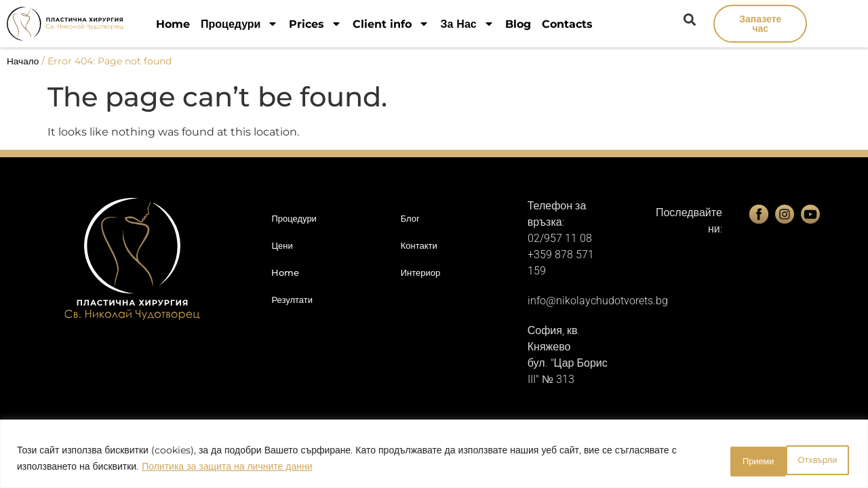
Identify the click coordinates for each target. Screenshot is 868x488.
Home (173, 24)
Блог (410, 218)
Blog (518, 24)
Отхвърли (731, 460)
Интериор (421, 272)
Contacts (567, 24)
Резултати (292, 300)
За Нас (467, 24)
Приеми (814, 460)
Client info (391, 24)
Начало (23, 61)
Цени (282, 245)
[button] (689, 19)
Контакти (419, 245)
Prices (315, 24)
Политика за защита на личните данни (227, 468)
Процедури (239, 24)
